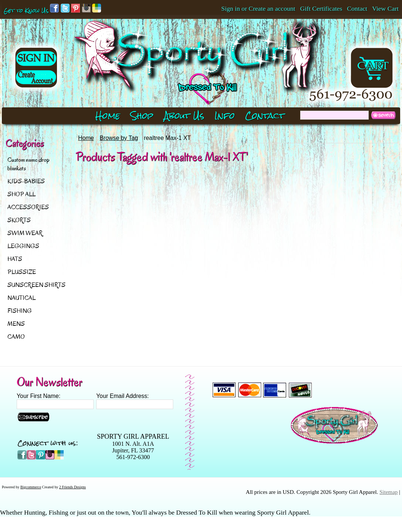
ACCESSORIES (28, 207)
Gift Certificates (321, 9)
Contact (357, 9)
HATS (15, 259)
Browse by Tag (119, 138)
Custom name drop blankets (29, 164)
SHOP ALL (21, 194)
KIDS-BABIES (26, 181)
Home (86, 138)
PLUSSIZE (22, 272)
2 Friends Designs (73, 487)
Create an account (272, 9)
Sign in (231, 9)
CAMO (16, 337)
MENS (16, 324)
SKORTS (19, 220)
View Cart (385, 9)
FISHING (20, 311)
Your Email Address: (123, 396)
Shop (142, 116)
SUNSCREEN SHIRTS (36, 285)
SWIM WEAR (25, 233)
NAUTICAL (21, 298)
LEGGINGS (23, 246)
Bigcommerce (31, 487)
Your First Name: (38, 396)
